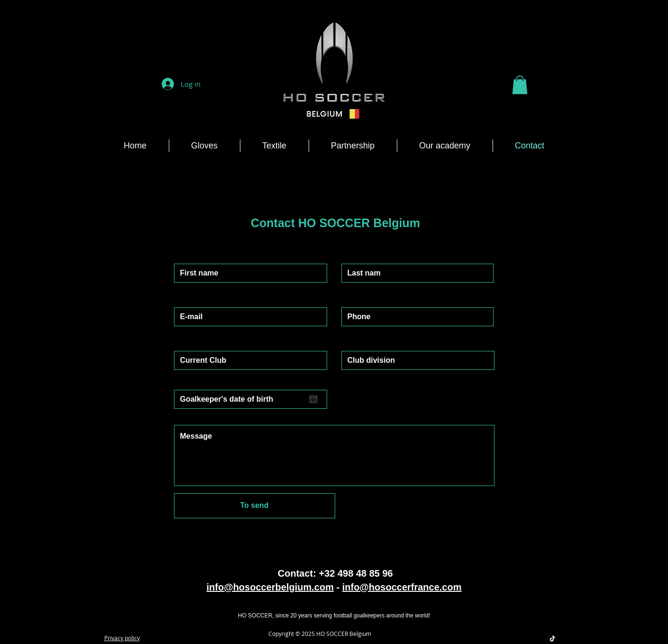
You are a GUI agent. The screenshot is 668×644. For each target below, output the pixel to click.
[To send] (255, 506)
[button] (520, 85)
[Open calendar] (313, 399)
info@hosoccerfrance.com (402, 587)
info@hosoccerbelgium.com (270, 587)
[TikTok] (553, 639)
